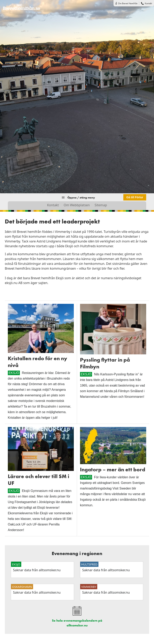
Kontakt (148, 3)
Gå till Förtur (135, 197)
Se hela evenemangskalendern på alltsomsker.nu (77, 623)
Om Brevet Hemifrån (128, 3)
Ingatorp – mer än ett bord (113, 470)
